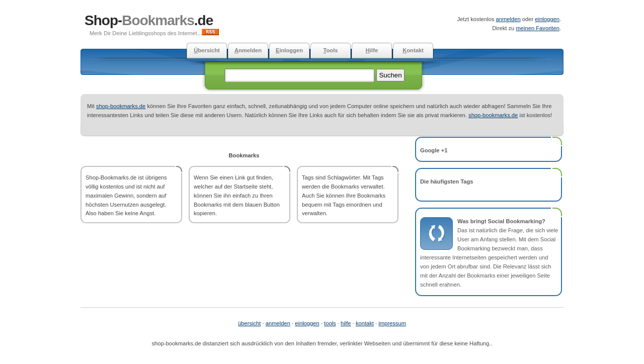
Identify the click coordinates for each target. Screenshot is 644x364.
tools (330, 323)
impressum (392, 323)
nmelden (248, 50)
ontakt (413, 50)
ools (330, 50)
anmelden (508, 19)
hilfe (346, 323)
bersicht (207, 50)
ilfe (372, 50)
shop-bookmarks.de (121, 106)
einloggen (547, 19)
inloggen (289, 50)
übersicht (249, 323)
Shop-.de (149, 20)
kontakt (365, 323)
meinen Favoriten (537, 28)
